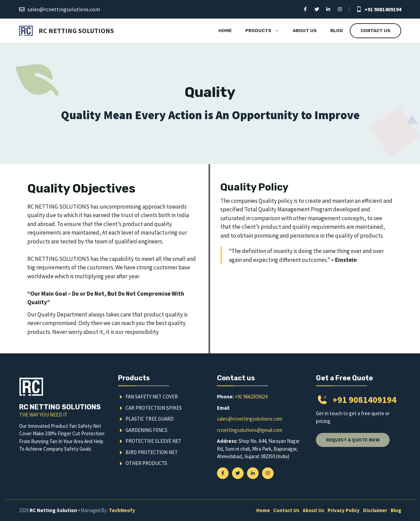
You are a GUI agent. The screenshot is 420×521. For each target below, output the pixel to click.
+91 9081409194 (383, 9)
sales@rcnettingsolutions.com (64, 9)
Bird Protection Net (152, 452)
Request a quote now (353, 440)
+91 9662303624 (251, 397)
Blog (337, 31)
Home (225, 31)
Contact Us (375, 31)
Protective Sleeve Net (154, 441)
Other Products (146, 463)
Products (266, 31)
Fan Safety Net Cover (152, 397)
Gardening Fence (147, 430)
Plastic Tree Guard (150, 419)
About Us (305, 31)
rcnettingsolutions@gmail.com (250, 430)
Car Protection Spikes (154, 408)
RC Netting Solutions (76, 31)
